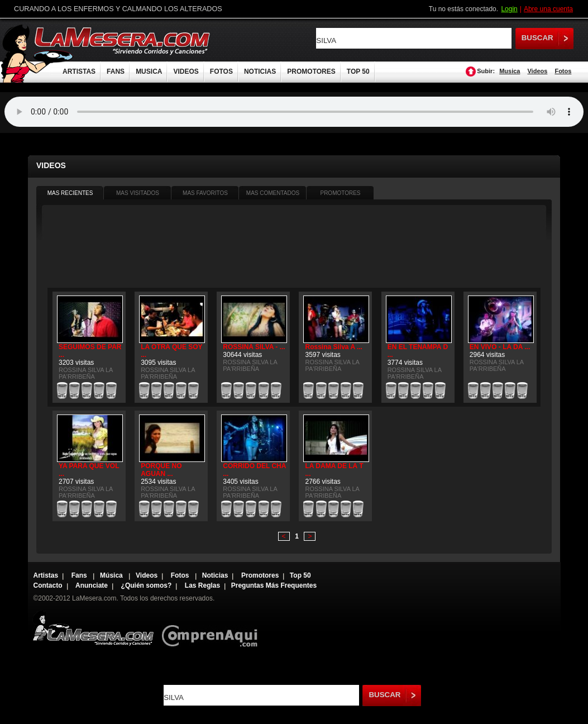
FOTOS (221, 72)
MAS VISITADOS (138, 193)
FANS (116, 72)
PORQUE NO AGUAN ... (161, 470)
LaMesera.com (123, 41)
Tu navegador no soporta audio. (294, 112)
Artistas (46, 575)
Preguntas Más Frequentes (274, 585)
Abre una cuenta (548, 9)
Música (112, 575)
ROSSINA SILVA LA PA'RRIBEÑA (86, 373)
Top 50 (300, 575)
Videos (537, 71)
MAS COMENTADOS (273, 193)
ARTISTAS (79, 72)
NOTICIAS (260, 72)
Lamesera (93, 628)
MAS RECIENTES (70, 193)
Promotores (260, 575)
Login (509, 9)
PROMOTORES (311, 72)
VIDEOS (186, 72)
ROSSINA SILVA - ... (254, 347)
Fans (80, 575)
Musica (510, 71)
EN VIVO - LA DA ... (500, 347)
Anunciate (92, 585)
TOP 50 (358, 72)
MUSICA (149, 72)
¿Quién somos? (147, 585)
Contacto (48, 585)
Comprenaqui (212, 628)
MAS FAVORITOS (205, 193)
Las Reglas (202, 585)
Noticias (215, 575)
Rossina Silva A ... (333, 347)
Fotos (563, 71)
